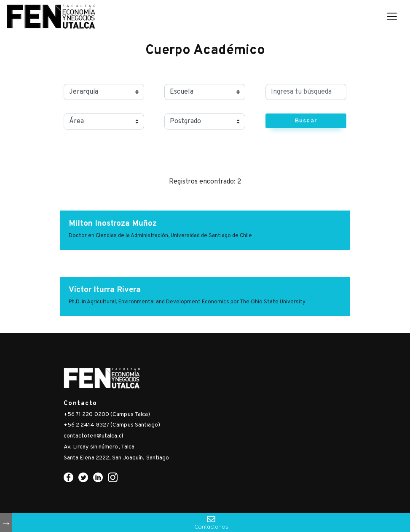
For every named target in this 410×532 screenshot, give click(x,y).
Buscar (306, 121)
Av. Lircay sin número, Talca (99, 447)
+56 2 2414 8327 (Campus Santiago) (112, 425)
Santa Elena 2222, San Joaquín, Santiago (117, 458)
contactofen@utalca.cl (94, 436)
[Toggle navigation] (392, 16)
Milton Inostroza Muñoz (113, 224)
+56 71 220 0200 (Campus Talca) (107, 415)
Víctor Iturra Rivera (105, 290)
